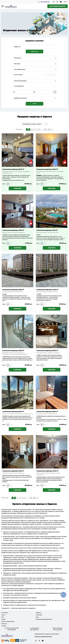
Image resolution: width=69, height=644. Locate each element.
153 (49, 130)
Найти (34, 104)
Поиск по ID (34, 51)
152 (45, 130)
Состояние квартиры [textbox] (20, 81)
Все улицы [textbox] (17, 64)
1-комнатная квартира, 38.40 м (13, 411)
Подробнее (18, 188)
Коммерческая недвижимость (44, 619)
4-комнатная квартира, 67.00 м (47, 471)
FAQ (2, 617)
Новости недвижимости (8, 621)
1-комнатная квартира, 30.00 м (47, 350)
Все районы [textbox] (18, 58)
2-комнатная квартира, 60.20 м (13, 350)
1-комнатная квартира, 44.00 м (47, 290)
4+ (55, 75)
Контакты (4, 626)
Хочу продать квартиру (58, 6)
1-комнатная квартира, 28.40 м (47, 169)
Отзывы (3, 619)
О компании (5, 613)
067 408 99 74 (12, 630)
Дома (37, 617)
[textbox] (34, 98)
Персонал (4, 624)
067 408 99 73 (34, 630)
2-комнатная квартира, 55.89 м (13, 290)
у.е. (55, 92)
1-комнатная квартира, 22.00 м (47, 411)
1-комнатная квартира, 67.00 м (13, 471)
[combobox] (34, 58)
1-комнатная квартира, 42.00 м (13, 230)
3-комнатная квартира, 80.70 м (13, 169)
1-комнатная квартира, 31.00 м (47, 230)
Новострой (39, 615)
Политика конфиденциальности (43, 636)
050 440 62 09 (45, 2)
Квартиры (38, 613)
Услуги (3, 615)
